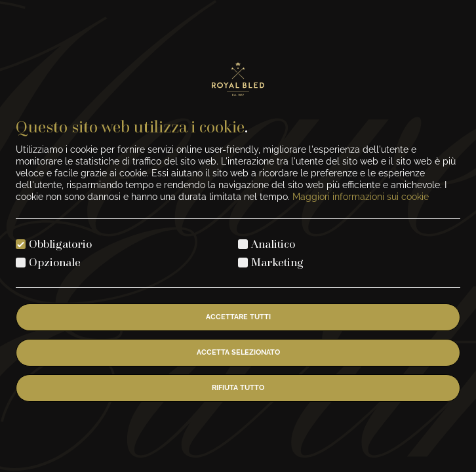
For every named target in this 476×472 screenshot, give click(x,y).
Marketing (277, 262)
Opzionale (55, 262)
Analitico (273, 244)
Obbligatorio (60, 244)
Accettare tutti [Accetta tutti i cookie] (238, 317)
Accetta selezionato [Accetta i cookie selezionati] (238, 352)
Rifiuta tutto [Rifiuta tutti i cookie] (238, 388)
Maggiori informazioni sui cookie (361, 197)
